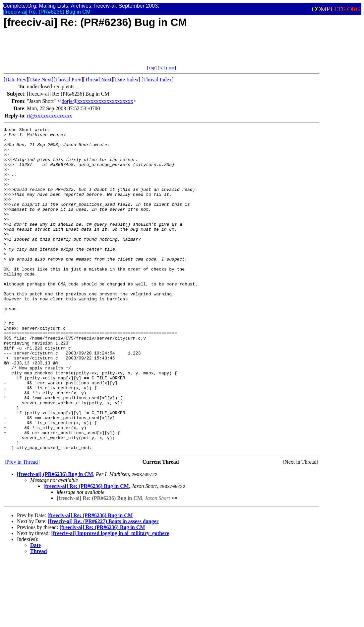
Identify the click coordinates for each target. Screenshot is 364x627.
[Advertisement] (124, 50)
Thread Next (98, 79)
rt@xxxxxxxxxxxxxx (50, 116)
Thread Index (157, 79)
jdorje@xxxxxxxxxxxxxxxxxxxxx (96, 101)
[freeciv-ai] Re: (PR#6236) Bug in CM (86, 550)
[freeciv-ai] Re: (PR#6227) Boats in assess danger (103, 585)
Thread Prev (68, 79)
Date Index (127, 79)
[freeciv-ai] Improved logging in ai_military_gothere (110, 597)
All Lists (167, 68)
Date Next (41, 79)
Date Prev (16, 79)
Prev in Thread (22, 526)
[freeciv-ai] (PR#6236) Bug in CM (55, 538)
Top (152, 68)
